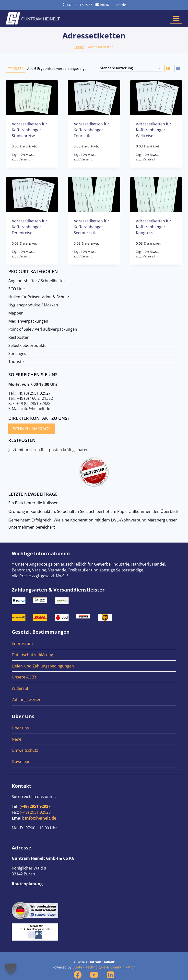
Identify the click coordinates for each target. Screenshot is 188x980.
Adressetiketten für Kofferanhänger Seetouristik (91, 227)
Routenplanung (27, 884)
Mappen (16, 313)
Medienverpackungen (28, 321)
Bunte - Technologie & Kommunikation (104, 967)
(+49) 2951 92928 (35, 812)
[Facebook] (78, 975)
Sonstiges (17, 353)
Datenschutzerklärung (32, 655)
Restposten (19, 337)
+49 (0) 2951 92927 (34, 393)
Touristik (16, 362)
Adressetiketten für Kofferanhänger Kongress (154, 227)
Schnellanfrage (32, 429)
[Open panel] (16, 69)
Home (79, 47)
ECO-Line (17, 289)
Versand (25, 159)
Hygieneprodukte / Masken (33, 305)
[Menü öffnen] (176, 18)
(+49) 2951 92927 (35, 806)
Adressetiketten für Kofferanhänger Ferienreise (29, 227)
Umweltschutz (25, 750)
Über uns (20, 728)
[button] (11, 969)
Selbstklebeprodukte (27, 345)
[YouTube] (94, 975)
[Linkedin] (110, 975)
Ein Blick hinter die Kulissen (33, 503)
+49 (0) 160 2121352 (35, 398)
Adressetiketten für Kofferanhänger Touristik (91, 130)
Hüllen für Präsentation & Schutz (39, 297)
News (17, 739)
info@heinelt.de (36, 409)
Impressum (22, 643)
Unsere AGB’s (24, 677)
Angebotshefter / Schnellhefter (37, 281)
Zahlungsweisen (27, 700)
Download (21, 762)
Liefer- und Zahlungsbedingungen (43, 666)
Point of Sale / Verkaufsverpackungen (43, 329)
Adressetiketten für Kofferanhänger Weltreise (154, 130)
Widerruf (20, 688)
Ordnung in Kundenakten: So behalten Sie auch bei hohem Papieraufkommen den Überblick (93, 511)
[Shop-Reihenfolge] (130, 68)
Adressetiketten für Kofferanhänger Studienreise (29, 130)
